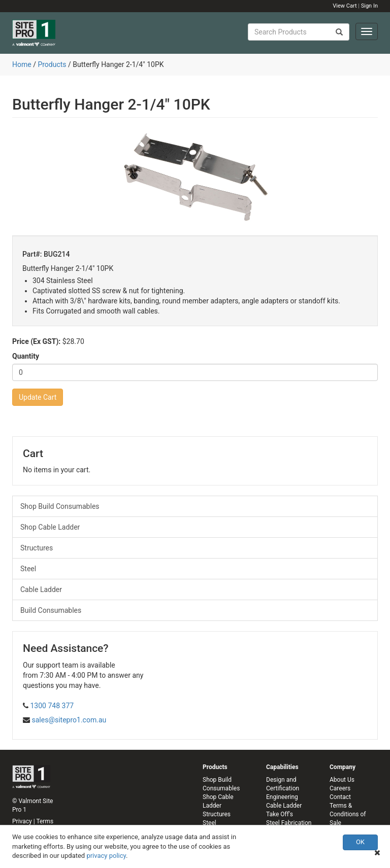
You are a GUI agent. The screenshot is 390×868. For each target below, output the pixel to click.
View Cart (345, 6)
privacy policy (106, 856)
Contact (340, 797)
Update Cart (38, 397)
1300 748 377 (52, 706)
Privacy (22, 821)
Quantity (26, 356)
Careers (340, 788)
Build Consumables (51, 610)
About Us (342, 780)
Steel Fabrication (289, 823)
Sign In (369, 6)
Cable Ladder (41, 589)
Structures (37, 548)
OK (360, 842)
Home (22, 64)
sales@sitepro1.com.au (69, 720)
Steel (28, 569)
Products (52, 64)
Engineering (282, 797)
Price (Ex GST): (36, 341)
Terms (45, 821)
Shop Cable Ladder (50, 527)
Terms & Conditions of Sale (348, 814)
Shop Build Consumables (60, 506)
